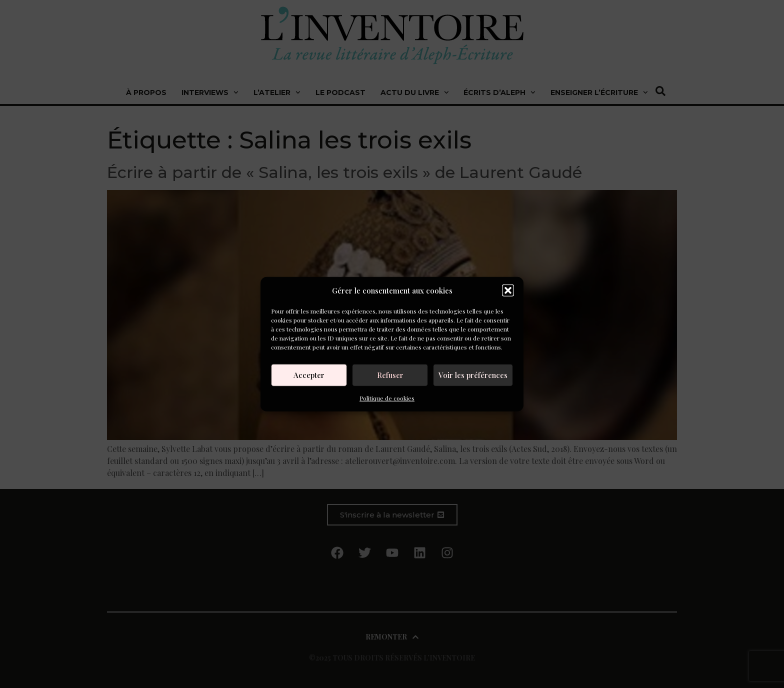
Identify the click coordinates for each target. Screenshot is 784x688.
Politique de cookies (387, 397)
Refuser (390, 375)
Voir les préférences (473, 375)
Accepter (309, 375)
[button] (508, 290)
